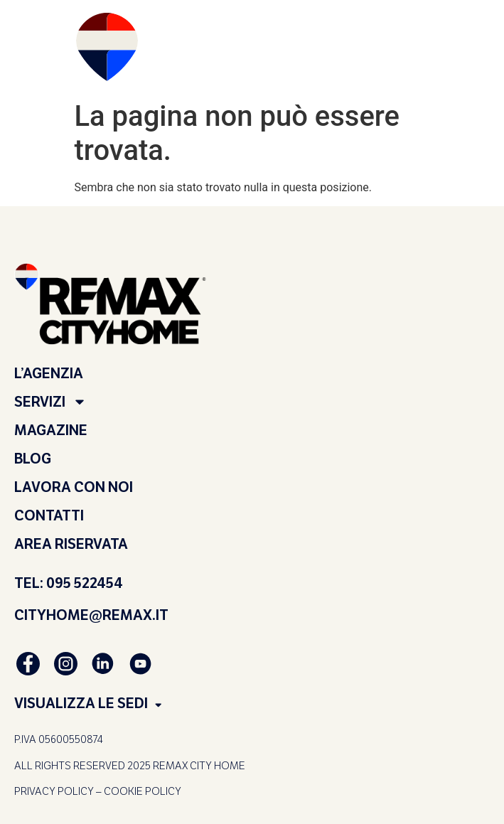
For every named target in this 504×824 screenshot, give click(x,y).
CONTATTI (49, 515)
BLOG (33, 459)
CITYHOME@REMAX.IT (91, 615)
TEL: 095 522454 (69, 583)
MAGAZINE (51, 430)
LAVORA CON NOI (74, 487)
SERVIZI (50, 402)
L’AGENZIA (49, 373)
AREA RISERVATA (71, 544)
